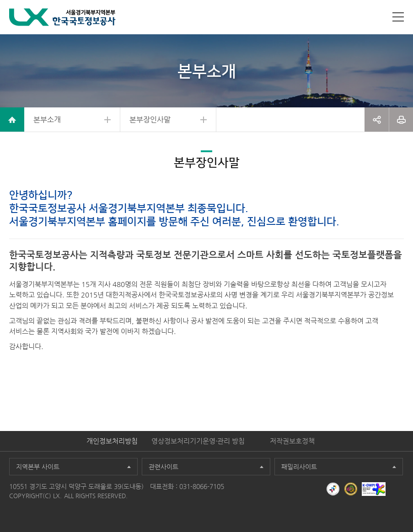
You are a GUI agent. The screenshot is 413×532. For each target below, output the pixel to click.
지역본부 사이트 (38, 467)
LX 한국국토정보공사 (62, 17)
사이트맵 (398, 17)
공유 (377, 120)
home (12, 120)
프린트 (401, 120)
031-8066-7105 (202, 486)
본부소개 (47, 120)
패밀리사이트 (299, 467)
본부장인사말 (150, 120)
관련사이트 (164, 467)
